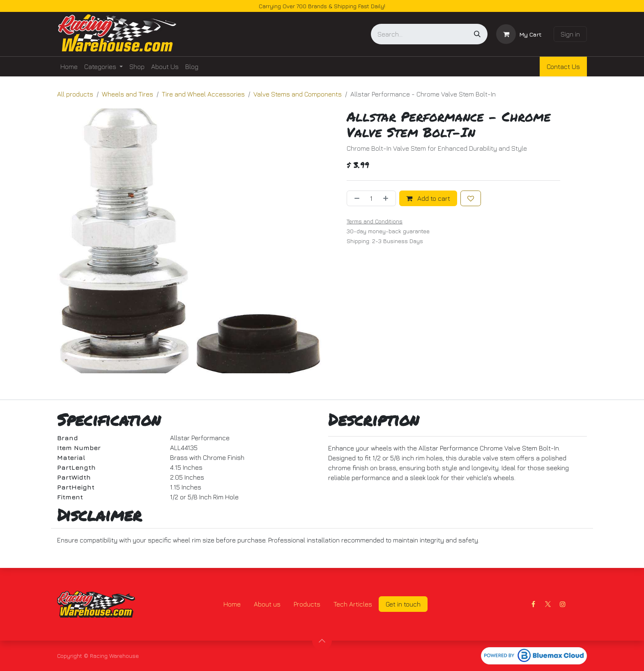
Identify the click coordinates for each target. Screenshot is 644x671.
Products (307, 604)
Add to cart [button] (428, 198)
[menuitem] (69, 67)
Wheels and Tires (128, 94)
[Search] (477, 34)
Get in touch (403, 604)
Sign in (570, 34)
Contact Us (563, 67)
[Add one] (387, 198)
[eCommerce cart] (519, 34)
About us (267, 604)
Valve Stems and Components (298, 94)
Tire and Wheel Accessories (203, 94)
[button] (322, 641)
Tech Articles (353, 604)
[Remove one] (355, 198)
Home (232, 604)
